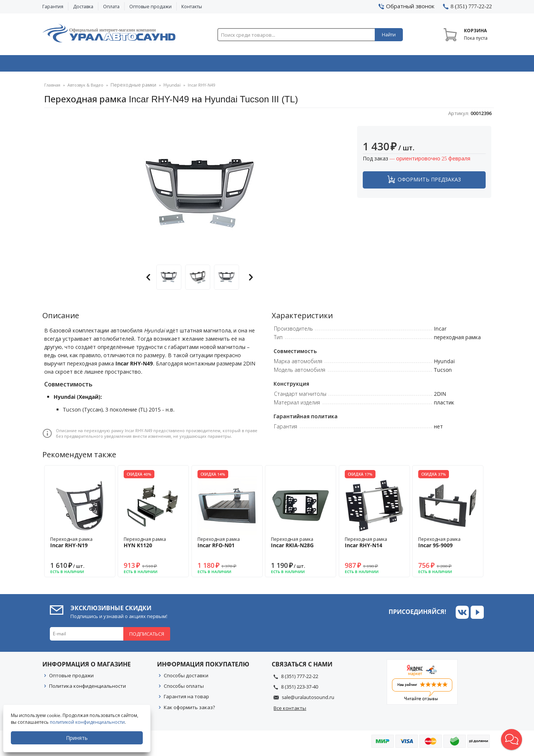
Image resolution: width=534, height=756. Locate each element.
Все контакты (290, 711)
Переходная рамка (80, 545)
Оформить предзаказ (429, 182)
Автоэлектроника (269, 65)
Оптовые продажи (150, 7)
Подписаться (147, 636)
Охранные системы (178, 65)
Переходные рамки (131, 88)
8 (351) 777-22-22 (300, 679)
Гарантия (53, 7)
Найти (389, 35)
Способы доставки (186, 678)
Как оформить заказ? (189, 710)
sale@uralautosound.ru (308, 700)
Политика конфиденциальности (88, 689)
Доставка (83, 7)
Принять (78, 738)
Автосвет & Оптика (360, 65)
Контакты (192, 7)
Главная (52, 88)
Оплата (111, 7)
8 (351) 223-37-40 (300, 689)
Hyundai (166, 88)
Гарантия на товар (186, 699)
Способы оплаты (184, 689)
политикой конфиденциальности (88, 722)
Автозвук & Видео (86, 65)
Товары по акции (450, 65)
